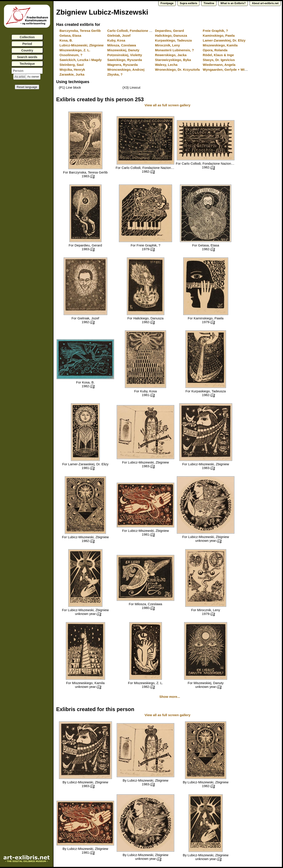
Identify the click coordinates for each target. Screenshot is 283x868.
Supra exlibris (188, 3)
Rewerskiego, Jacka (171, 55)
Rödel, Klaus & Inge (218, 55)
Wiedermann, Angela (219, 65)
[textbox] (27, 71)
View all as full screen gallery (168, 105)
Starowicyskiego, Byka (173, 60)
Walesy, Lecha (166, 65)
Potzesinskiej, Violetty (125, 55)
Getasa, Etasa (70, 35)
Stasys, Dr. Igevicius (219, 60)
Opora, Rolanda (215, 50)
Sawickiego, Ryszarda (125, 60)
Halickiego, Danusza (171, 35)
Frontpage (167, 3)
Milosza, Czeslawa (122, 45)
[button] (20, 77)
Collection (27, 37)
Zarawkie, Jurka (72, 74)
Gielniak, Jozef (119, 35)
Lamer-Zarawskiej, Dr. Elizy (224, 40)
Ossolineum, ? (71, 55)
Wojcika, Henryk (72, 70)
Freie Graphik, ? (215, 31)
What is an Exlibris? (233, 3)
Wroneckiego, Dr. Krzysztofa (177, 70)
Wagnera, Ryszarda (122, 65)
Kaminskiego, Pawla (219, 35)
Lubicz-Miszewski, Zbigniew (81, 45)
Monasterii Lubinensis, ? (174, 50)
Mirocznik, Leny (167, 45)
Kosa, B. (66, 40)
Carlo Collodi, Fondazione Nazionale (136, 31)
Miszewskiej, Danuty (123, 50)
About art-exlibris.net (265, 3)
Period (27, 44)
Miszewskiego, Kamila (220, 45)
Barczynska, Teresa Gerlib (80, 31)
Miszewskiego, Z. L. (75, 50)
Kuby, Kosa (116, 40)
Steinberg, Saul (72, 65)
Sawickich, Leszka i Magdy (81, 60)
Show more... (170, 697)
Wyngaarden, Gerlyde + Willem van (230, 70)
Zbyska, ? (115, 74)
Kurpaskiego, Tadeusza (173, 40)
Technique (27, 64)
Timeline (209, 3)
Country (27, 50)
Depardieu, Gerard (169, 31)
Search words (27, 57)
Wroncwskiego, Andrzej (126, 70)
